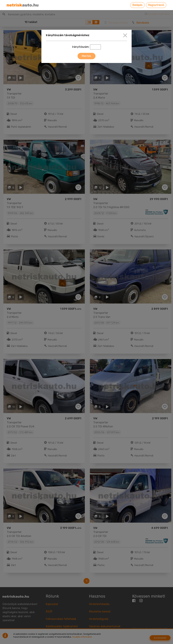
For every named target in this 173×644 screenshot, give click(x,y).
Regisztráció (156, 5)
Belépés (137, 5)
